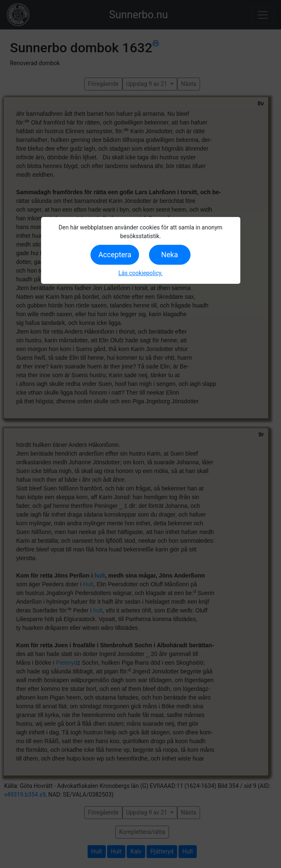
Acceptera (115, 255)
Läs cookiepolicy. (140, 273)
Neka (169, 255)
